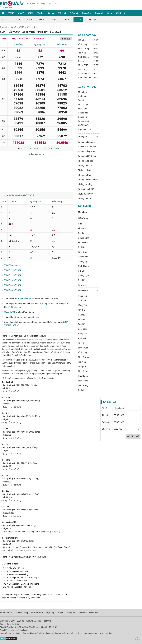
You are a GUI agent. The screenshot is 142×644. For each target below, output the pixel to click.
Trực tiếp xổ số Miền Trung (52, 304)
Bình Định (82, 109)
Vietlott (41, 13)
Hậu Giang (83, 376)
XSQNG (8, 325)
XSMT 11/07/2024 (13, 275)
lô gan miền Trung (26, 299)
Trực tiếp (50, 613)
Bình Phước (83, 371)
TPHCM (82, 310)
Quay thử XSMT (11, 312)
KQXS (12, 304)
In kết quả (66, 39)
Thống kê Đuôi (85, 175)
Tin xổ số (99, 13)
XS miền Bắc (6, 613)
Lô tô (109, 13)
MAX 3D (82, 69)
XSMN (31, 13)
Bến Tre (82, 320)
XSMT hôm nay (11, 265)
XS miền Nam (37, 613)
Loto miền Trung (10, 195)
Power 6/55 (83, 121)
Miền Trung (83, 218)
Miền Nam (83, 291)
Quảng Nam (83, 238)
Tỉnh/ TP (106, 429)
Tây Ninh (82, 100)
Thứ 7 (78, 20)
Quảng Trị (82, 117)
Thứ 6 (66, 20)
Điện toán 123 (84, 78)
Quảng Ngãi (40, 45)
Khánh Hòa (83, 243)
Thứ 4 (42, 20)
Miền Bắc (82, 40)
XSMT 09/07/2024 (13, 285)
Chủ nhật (92, 20)
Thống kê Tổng (85, 184)
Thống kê (74, 13)
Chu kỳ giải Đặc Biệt (87, 147)
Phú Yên (82, 228)
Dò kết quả (133, 437)
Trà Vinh (82, 53)
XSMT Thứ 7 (17, 39)
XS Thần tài (83, 74)
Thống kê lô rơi (85, 199)
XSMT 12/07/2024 (29, 149)
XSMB (11, 13)
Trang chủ (4, 27)
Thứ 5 (54, 20)
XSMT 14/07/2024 (50, 149)
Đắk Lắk (82, 233)
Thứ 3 (29, 20)
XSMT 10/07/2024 (13, 280)
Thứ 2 (17, 20)
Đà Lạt (81, 390)
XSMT (21, 13)
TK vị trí (62, 13)
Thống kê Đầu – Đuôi (88, 180)
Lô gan (51, 13)
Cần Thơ (82, 301)
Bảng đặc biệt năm (87, 142)
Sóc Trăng (83, 329)
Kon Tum (82, 285)
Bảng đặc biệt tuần (87, 151)
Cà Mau (82, 315)
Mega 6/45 (83, 65)
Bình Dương (83, 49)
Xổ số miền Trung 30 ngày (27, 317)
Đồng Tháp (83, 305)
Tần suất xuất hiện (87, 189)
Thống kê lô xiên (86, 161)
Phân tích (86, 13)
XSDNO (16, 325)
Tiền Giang (83, 385)
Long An (82, 367)
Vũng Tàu (82, 296)
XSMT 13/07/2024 (27, 27)
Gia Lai (81, 61)
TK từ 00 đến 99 (85, 194)
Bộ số (105, 408)
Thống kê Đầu (84, 170)
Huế (80, 224)
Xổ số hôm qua (87, 87)
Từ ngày (106, 415)
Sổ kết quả (120, 13)
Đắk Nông (62, 45)
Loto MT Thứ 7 (27, 195)
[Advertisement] (37, 173)
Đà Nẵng (18, 45)
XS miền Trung (21, 613)
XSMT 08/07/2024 (13, 290)
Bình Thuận (83, 104)
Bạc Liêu (82, 324)
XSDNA (65, 322)
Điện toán (82, 613)
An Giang (82, 96)
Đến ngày (106, 422)
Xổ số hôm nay (87, 35)
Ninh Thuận (83, 57)
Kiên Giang (83, 381)
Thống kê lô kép (85, 166)
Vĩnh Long (83, 44)
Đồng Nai (82, 334)
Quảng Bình (83, 113)
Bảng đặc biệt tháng (87, 156)
